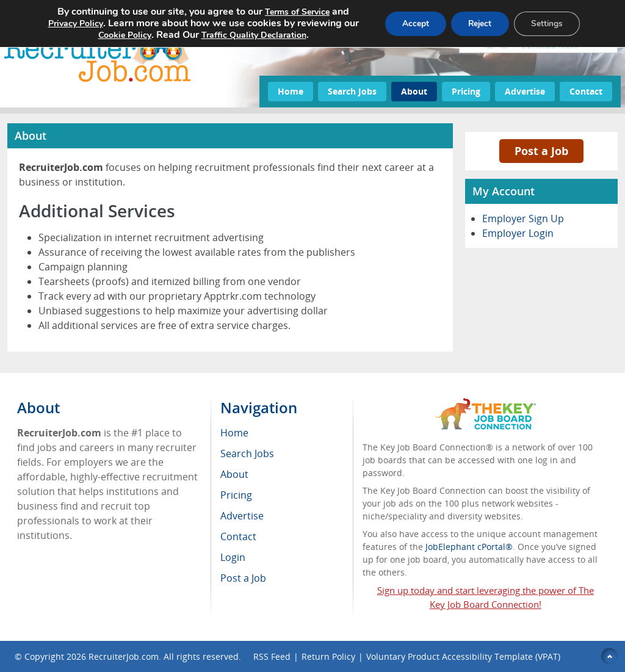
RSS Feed (272, 656)
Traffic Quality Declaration (250, 35)
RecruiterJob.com (124, 656)
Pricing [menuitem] (236, 495)
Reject (475, 23)
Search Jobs (352, 91)
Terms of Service (293, 12)
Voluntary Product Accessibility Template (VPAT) (463, 656)
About (414, 91)
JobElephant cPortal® (469, 547)
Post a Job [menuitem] (243, 578)
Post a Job (541, 151)
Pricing (466, 91)
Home (291, 91)
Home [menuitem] (234, 433)
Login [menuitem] (233, 557)
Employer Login (518, 233)
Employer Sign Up (523, 219)
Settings (545, 23)
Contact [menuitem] (238, 537)
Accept (408, 23)
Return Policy (328, 656)
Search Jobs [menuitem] (247, 453)
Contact (586, 91)
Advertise (525, 91)
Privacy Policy (71, 23)
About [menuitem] (234, 474)
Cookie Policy (121, 35)
